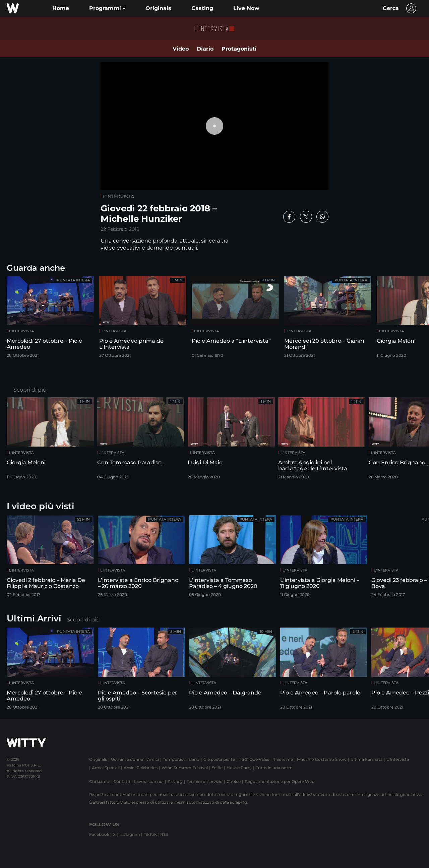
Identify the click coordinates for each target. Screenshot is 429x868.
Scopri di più (30, 390)
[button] (107, 8)
